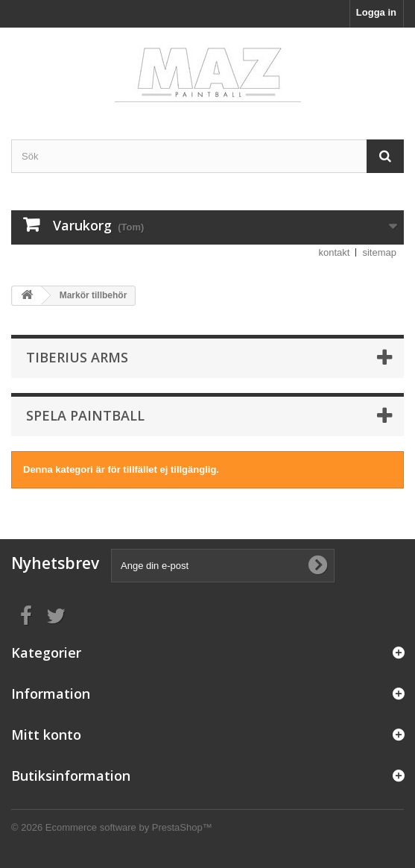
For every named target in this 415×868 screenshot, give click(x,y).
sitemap (379, 252)
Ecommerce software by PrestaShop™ (129, 827)
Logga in (376, 12)
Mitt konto (46, 735)
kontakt (335, 252)
